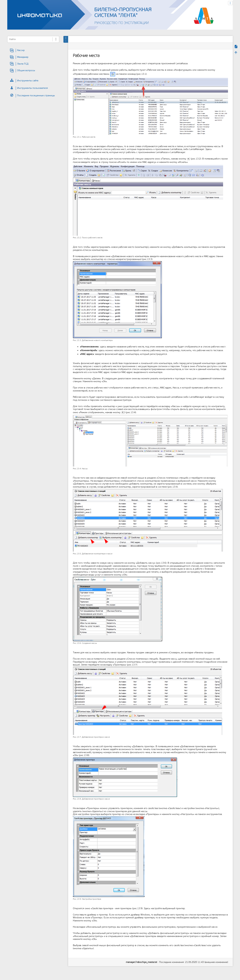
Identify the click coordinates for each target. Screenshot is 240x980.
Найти (56, 39)
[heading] (33, 50)
